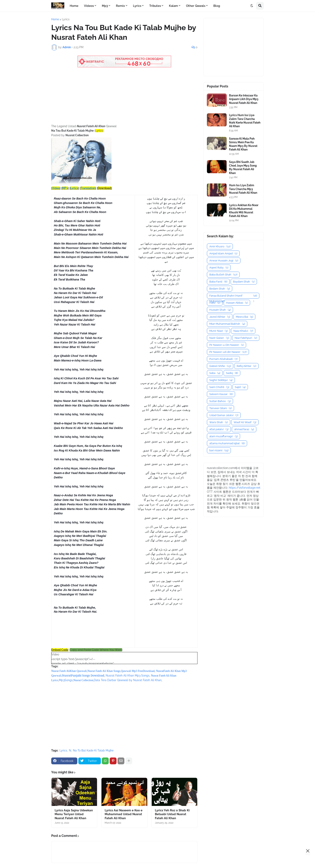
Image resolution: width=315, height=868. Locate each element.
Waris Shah (219, 422)
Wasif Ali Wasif (245, 422)
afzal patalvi (219, 429)
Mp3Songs (66, 680)
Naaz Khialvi (243, 331)
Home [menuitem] (74, 6)
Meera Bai (244, 317)
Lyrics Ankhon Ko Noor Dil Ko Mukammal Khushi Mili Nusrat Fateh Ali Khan (244, 211)
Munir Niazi (218, 331)
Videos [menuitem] (89, 6)
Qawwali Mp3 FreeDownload (138, 671)
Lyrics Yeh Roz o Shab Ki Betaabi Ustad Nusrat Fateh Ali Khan (172, 814)
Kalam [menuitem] (173, 6)
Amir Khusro (220, 246)
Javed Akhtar (220, 317)
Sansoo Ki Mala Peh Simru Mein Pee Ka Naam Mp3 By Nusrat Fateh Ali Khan (243, 144)
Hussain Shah (220, 310)
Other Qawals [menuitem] (196, 6)
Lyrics (66, 19)
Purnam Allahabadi (223, 359)
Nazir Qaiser (219, 338)
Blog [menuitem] (217, 6)
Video (56, 188)
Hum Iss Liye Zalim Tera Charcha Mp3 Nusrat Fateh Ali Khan (243, 189)
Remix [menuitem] (120, 6)
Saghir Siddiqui (221, 380)
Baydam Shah (244, 282)
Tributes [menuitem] (155, 6)
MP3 (65, 188)
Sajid (240, 387)
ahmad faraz (244, 429)
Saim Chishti (219, 387)
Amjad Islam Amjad (223, 253)
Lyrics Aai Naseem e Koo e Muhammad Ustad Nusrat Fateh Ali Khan (124, 814)
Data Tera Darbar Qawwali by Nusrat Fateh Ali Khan (128, 680)
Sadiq (232, 373)
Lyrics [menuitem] (137, 6)
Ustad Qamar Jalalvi (224, 415)
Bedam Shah (220, 289)
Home (55, 19)
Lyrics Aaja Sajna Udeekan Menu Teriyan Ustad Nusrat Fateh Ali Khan (74, 814)
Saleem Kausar (221, 394)
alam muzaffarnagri (223, 436)
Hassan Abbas (237, 303)
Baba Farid (218, 282)
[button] (252, 6)
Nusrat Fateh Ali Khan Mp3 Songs (128, 676)
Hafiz (215, 303)
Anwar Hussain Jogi (224, 261)
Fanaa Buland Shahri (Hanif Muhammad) (233, 296)
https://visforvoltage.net (245, 488)
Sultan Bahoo (220, 401)
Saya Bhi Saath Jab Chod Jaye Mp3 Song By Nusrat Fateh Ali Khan (243, 167)
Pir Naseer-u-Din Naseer (227, 345)
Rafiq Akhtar (246, 366)
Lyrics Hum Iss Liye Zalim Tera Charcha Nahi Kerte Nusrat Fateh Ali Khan (245, 121)
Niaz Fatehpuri (246, 338)
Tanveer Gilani (220, 408)
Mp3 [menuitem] (105, 6)
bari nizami (219, 450)
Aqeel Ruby (219, 268)
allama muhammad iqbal (227, 443)
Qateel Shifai (220, 366)
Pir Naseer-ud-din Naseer (228, 352)
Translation (88, 188)
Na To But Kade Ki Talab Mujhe (93, 750)
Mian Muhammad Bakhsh (227, 324)
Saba (215, 373)
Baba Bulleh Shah (223, 275)
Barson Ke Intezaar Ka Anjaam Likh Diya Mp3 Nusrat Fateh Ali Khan (244, 99)
